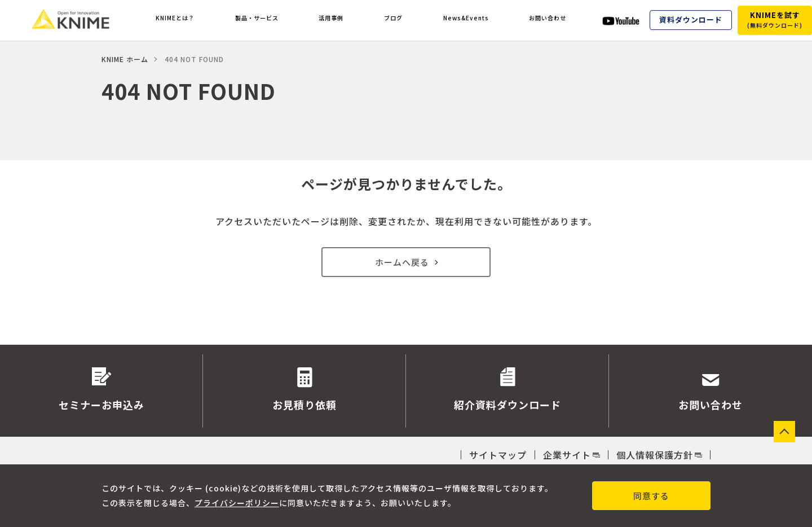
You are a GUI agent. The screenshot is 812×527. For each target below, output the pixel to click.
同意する (651, 496)
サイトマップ (498, 455)
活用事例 (337, 20)
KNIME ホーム (125, 59)
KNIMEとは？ (176, 20)
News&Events (463, 20)
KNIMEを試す (775, 19)
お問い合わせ (547, 20)
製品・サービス (262, 20)
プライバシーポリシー (237, 502)
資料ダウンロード (691, 20)
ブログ (393, 20)
